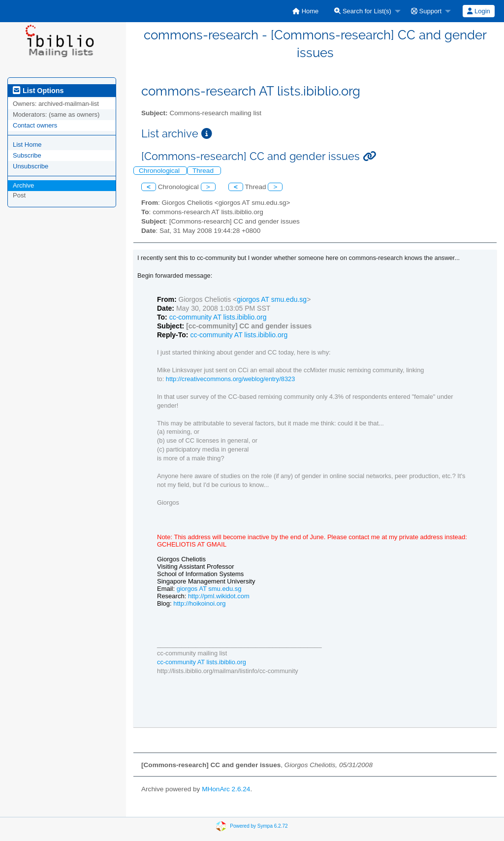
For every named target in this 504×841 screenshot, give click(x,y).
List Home (27, 145)
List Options (38, 91)
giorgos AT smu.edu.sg (272, 299)
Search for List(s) (363, 11)
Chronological (160, 171)
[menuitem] (305, 11)
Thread (204, 171)
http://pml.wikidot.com (219, 596)
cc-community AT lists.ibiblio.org (218, 317)
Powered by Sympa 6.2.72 (259, 826)
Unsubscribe (31, 166)
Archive (23, 185)
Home (305, 11)
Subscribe (27, 155)
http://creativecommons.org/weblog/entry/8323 (230, 379)
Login (478, 11)
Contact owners (35, 125)
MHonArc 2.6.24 (226, 789)
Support (426, 11)
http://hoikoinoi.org (199, 603)
